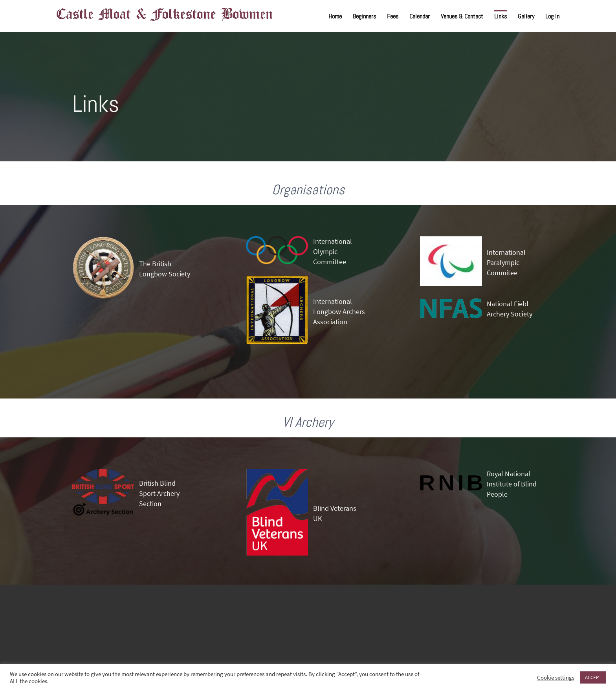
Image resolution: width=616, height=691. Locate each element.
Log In (552, 16)
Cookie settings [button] (556, 678)
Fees (393, 16)
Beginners (364, 16)
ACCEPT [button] (593, 677)
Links (500, 16)
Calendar (420, 16)
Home (335, 16)
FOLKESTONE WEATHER (308, 626)
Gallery (526, 16)
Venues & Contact (462, 16)
